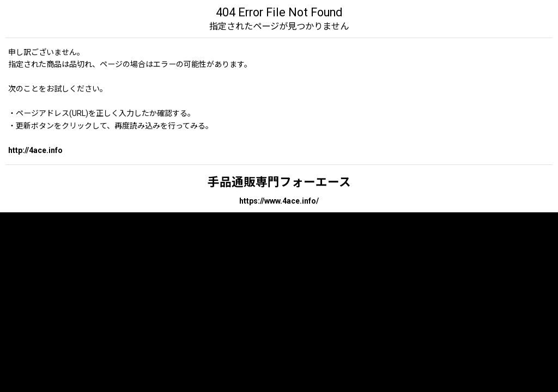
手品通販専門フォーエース (279, 182)
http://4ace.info (35, 150)
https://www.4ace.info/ (279, 201)
